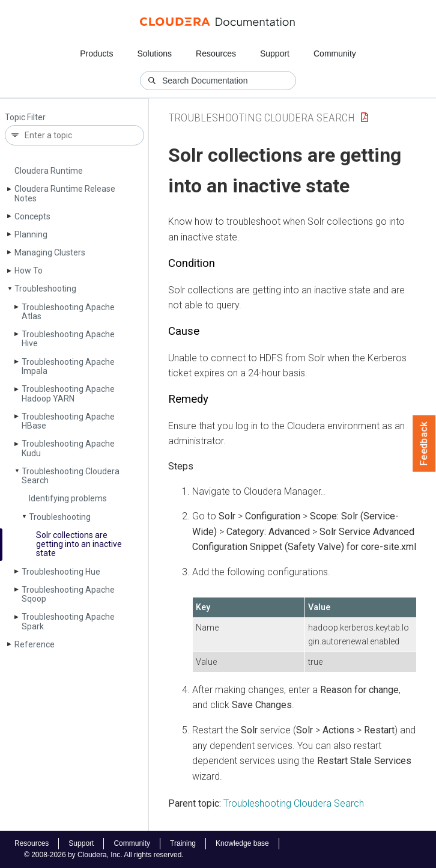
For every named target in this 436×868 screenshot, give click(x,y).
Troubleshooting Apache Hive (68, 339)
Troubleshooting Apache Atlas (68, 312)
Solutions (154, 53)
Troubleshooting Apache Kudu (68, 448)
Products (96, 53)
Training (183, 843)
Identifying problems (68, 498)
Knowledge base (242, 843)
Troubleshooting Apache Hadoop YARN (68, 393)
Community (335, 53)
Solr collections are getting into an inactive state (79, 544)
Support (275, 53)
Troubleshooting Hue (61, 572)
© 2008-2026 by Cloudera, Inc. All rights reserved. (104, 855)
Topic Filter (25, 118)
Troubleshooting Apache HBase (68, 421)
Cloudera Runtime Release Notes (65, 193)
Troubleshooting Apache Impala (68, 366)
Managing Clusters (50, 252)
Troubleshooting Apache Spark (68, 621)
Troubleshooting (60, 517)
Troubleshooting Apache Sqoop (68, 594)
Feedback (424, 444)
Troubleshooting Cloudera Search (71, 476)
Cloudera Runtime (49, 171)
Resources (216, 53)
